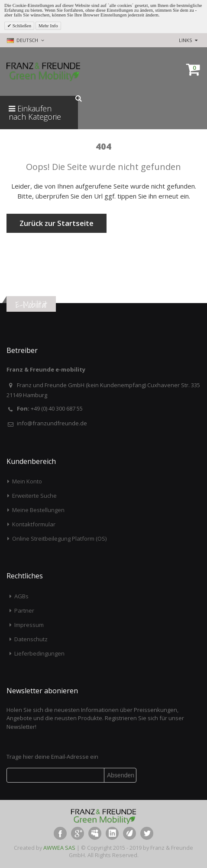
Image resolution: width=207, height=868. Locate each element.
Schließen (21, 26)
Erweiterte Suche (34, 496)
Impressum (29, 625)
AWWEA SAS (59, 848)
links (185, 40)
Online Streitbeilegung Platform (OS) (59, 538)
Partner (24, 610)
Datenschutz (31, 639)
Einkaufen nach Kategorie (35, 113)
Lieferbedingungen (39, 653)
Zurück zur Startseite (57, 223)
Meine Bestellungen (38, 510)
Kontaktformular (34, 524)
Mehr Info (48, 26)
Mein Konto (27, 481)
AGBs (21, 596)
